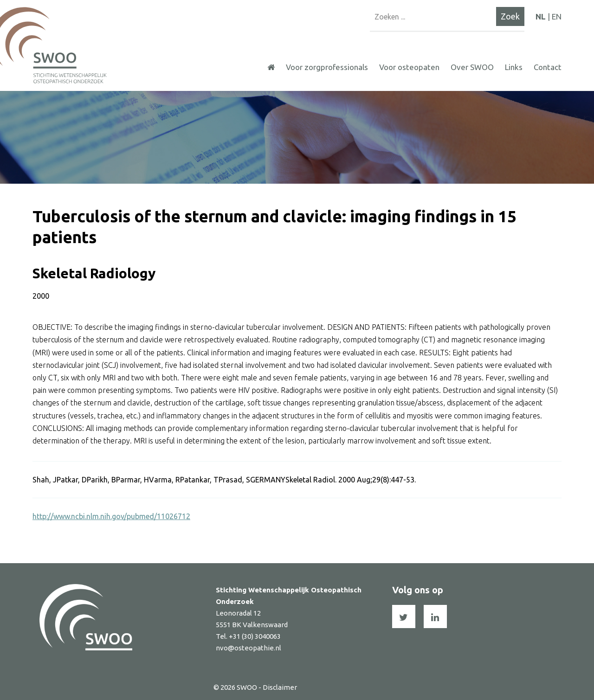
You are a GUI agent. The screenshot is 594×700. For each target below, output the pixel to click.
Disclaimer (280, 687)
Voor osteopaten (409, 67)
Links (514, 67)
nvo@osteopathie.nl (249, 648)
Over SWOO (472, 67)
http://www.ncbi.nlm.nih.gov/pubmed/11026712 (111, 516)
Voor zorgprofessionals (327, 67)
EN (557, 16)
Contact (548, 67)
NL (541, 16)
